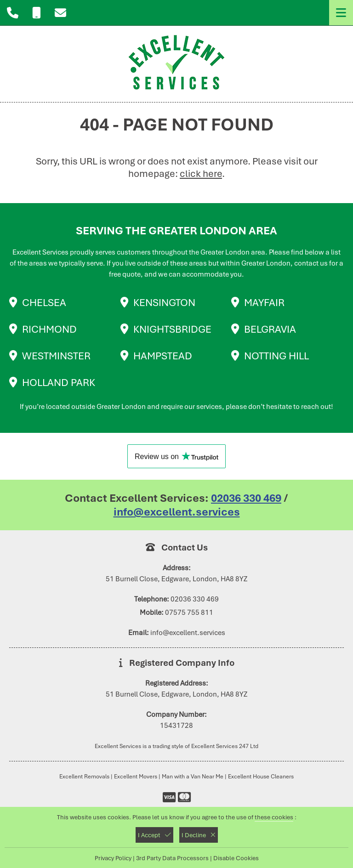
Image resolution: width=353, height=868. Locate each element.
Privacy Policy (113, 858)
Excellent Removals (84, 776)
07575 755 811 (189, 613)
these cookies (274, 817)
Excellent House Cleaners (261, 776)
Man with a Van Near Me (193, 776)
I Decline (199, 835)
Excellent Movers (136, 776)
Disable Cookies (236, 858)
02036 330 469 (246, 498)
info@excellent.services (177, 512)
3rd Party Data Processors (172, 858)
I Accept (154, 835)
